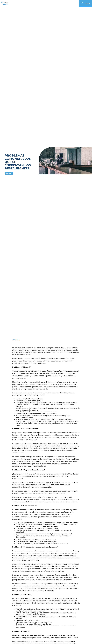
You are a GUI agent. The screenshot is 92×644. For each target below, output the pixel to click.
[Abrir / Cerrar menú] (85, 3)
